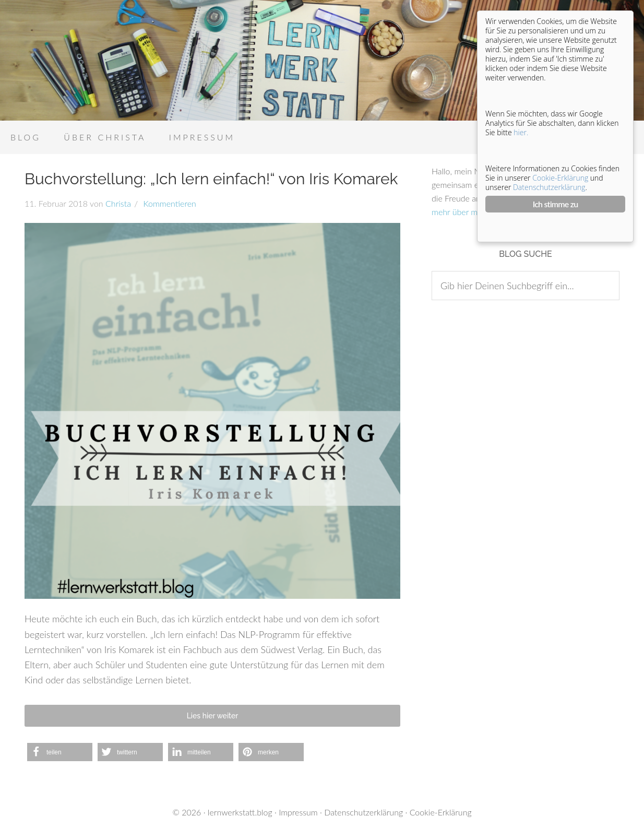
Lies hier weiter (213, 716)
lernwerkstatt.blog (240, 812)
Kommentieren (169, 203)
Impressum (298, 812)
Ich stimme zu (556, 204)
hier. (521, 132)
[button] (60, 752)
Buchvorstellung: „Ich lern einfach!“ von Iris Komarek (211, 179)
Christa (118, 203)
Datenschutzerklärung (363, 812)
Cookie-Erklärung (441, 812)
